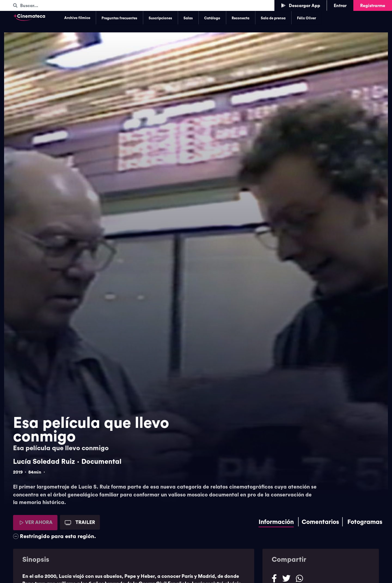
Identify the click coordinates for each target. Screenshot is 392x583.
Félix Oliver (307, 18)
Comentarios (320, 522)
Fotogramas (365, 522)
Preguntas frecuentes (119, 18)
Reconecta (241, 18)
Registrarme (373, 5)
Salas (188, 18)
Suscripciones (160, 18)
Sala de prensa (273, 18)
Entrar (340, 5)
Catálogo (212, 18)
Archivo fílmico (77, 18)
